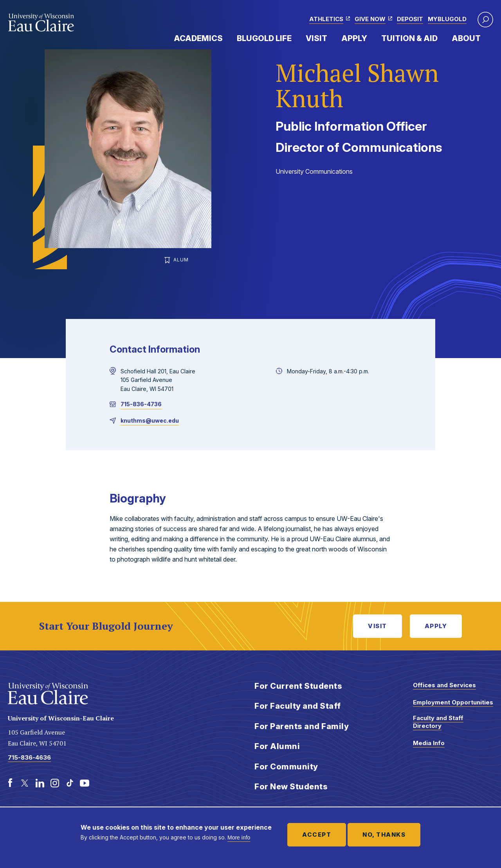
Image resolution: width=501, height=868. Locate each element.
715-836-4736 (141, 404)
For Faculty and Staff (298, 706)
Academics (198, 38)
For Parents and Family (302, 726)
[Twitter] (25, 783)
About (466, 38)
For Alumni (277, 746)
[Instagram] (55, 783)
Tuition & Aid (409, 38)
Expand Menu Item (227, 38)
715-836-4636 (29, 757)
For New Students (291, 787)
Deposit (410, 19)
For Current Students (298, 686)
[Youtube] (85, 783)
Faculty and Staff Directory (438, 722)
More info (239, 837)
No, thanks (384, 835)
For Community (286, 767)
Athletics (326, 19)
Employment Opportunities (453, 702)
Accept (317, 835)
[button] (485, 20)
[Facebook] (10, 783)
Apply (354, 38)
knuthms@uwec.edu (150, 420)
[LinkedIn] (40, 783)
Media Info (429, 743)
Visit (316, 38)
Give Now (370, 19)
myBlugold (447, 19)
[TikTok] (70, 783)
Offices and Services (444, 685)
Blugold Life (264, 38)
